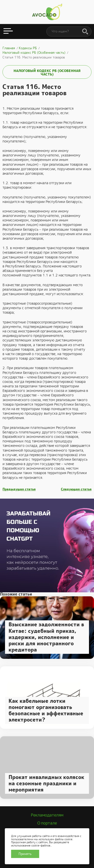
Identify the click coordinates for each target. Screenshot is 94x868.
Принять (25, 854)
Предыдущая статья (19, 489)
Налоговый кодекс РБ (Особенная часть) (47, 72)
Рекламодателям (47, 815)
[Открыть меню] (8, 31)
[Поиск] (85, 32)
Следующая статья (76, 489)
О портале (47, 823)
